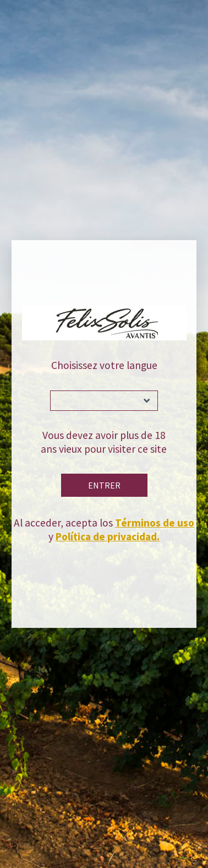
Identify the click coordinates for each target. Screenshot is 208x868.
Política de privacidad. (108, 536)
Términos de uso (155, 523)
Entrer (104, 485)
